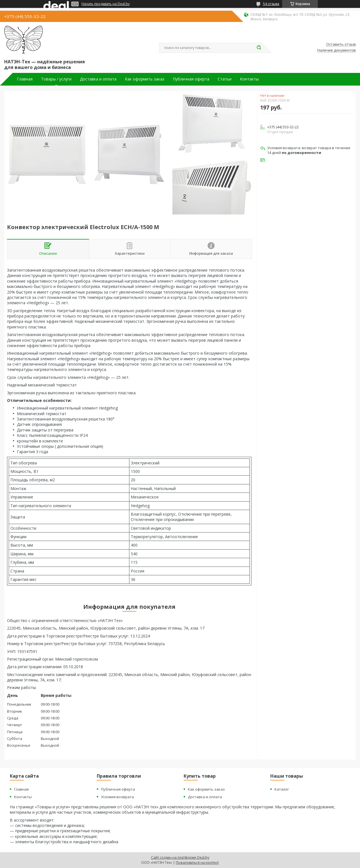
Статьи (225, 79)
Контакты (249, 79)
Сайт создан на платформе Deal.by (180, 857)
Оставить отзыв (341, 44)
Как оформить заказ (145, 79)
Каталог (282, 789)
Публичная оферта (191, 79)
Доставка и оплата (98, 79)
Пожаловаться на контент (197, 863)
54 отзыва (271, 4)
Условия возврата (117, 797)
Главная (25, 79)
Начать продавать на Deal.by (106, 4)
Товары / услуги (56, 79)
